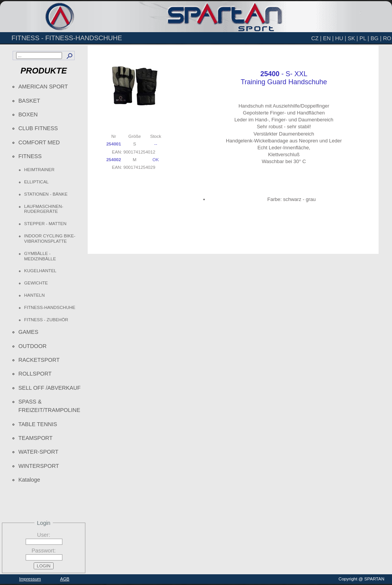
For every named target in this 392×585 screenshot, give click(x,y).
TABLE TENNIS (38, 424)
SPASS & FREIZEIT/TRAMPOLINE (49, 406)
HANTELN (34, 295)
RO (387, 38)
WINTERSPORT (39, 466)
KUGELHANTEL (40, 271)
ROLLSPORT (35, 374)
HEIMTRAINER (39, 170)
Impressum (30, 579)
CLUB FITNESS (38, 128)
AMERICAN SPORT (43, 87)
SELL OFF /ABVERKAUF (50, 388)
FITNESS (30, 156)
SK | (353, 38)
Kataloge (29, 480)
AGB (65, 579)
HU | (341, 38)
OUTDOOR (33, 346)
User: (44, 535)
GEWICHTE (36, 283)
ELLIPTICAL (36, 182)
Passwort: (43, 551)
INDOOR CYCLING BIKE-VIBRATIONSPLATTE (50, 239)
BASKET (29, 101)
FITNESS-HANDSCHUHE (50, 307)
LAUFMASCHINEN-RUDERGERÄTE (44, 209)
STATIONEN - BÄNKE (46, 194)
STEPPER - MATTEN (45, 224)
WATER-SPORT (38, 452)
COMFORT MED (39, 142)
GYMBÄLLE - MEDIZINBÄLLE (40, 256)
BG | (376, 38)
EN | (328, 38)
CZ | (316, 38)
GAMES (28, 332)
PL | (364, 38)
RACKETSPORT (39, 360)
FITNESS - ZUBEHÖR (46, 320)
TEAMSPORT (35, 438)
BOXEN (28, 114)
